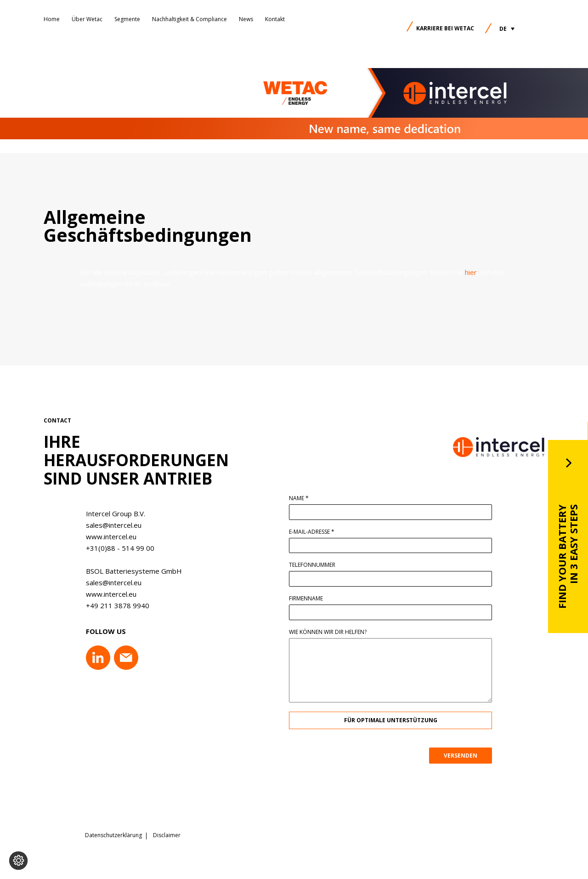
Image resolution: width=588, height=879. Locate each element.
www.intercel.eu (107, 537)
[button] (507, 29)
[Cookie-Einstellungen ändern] (18, 861)
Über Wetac (87, 19)
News (246, 19)
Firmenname (310, 599)
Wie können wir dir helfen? (331, 632)
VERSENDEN (464, 756)
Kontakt (275, 19)
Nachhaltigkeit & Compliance (189, 19)
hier (471, 272)
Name (302, 498)
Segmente (127, 19)
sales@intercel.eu (110, 525)
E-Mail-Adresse (315, 532)
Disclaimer (167, 835)
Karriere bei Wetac (445, 28)
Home (52, 19)
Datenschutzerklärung (113, 835)
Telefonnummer (316, 565)
